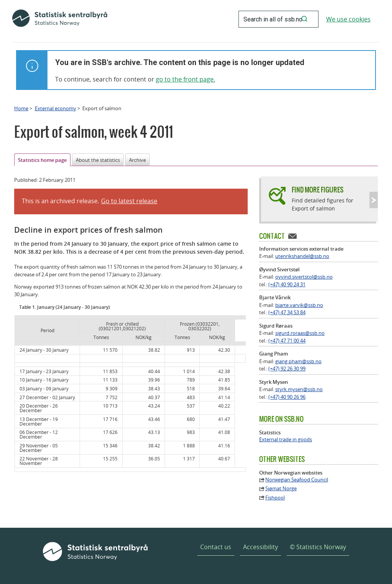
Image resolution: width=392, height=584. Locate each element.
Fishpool (275, 498)
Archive (137, 160)
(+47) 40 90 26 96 (287, 397)
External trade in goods (286, 440)
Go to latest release (129, 201)
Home (21, 108)
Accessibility (261, 547)
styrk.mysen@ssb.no (299, 389)
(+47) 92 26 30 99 (287, 369)
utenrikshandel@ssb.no (302, 256)
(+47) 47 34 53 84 (287, 312)
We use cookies (348, 19)
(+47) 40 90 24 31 (287, 284)
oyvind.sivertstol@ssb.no (304, 277)
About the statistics (98, 160)
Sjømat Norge (281, 489)
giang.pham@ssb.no (298, 361)
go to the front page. (185, 79)
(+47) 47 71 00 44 (287, 341)
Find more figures (318, 190)
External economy (56, 108)
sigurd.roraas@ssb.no (300, 333)
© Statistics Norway (318, 547)
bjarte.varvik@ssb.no (299, 305)
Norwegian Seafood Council (297, 480)
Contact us (216, 547)
